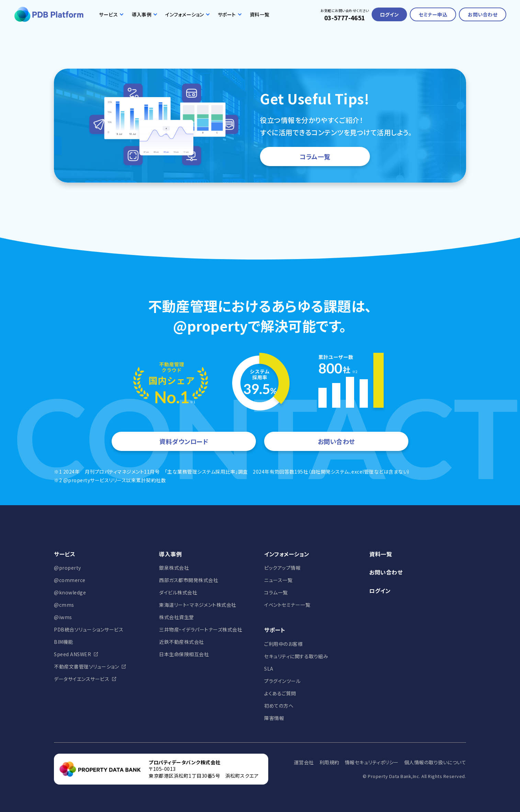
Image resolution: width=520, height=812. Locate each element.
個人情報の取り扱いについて (435, 762)
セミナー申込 (433, 14)
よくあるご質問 (280, 693)
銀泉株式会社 (174, 568)
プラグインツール (282, 681)
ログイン (389, 14)
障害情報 (274, 718)
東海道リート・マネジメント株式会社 (198, 605)
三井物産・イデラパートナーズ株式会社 (201, 629)
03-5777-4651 (345, 18)
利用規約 (329, 762)
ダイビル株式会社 (178, 592)
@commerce (70, 580)
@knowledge (70, 592)
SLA (269, 669)
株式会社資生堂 (177, 617)
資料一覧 (260, 14)
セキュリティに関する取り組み (296, 656)
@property (67, 568)
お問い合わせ (483, 14)
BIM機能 (64, 642)
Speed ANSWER (72, 654)
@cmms (64, 605)
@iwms (63, 617)
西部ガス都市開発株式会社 (189, 580)
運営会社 (304, 762)
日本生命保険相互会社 (184, 654)
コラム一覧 (315, 156)
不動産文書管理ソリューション (86, 666)
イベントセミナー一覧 (287, 605)
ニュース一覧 (278, 580)
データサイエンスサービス (82, 679)
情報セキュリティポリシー (372, 762)
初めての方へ (279, 706)
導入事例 (144, 14)
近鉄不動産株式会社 (182, 642)
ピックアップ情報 (282, 568)
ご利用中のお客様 (283, 644)
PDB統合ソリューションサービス (89, 629)
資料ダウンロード (184, 441)
